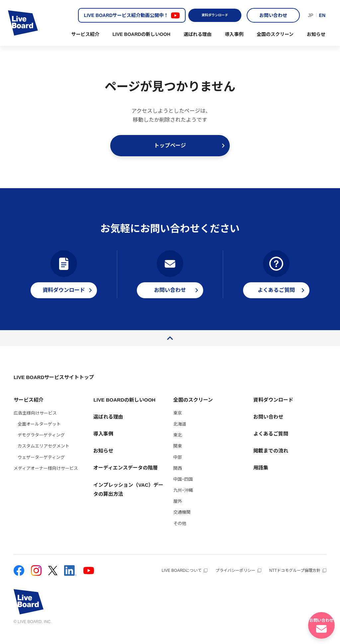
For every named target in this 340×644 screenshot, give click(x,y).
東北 (178, 446)
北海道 (180, 435)
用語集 (261, 478)
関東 (178, 457)
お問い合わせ (273, 15)
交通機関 (182, 523)
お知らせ (316, 34)
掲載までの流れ (271, 461)
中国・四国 (183, 490)
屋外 (178, 512)
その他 (180, 534)
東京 (178, 424)
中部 (178, 468)
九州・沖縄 (183, 501)
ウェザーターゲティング (41, 468)
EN (322, 15)
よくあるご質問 (271, 444)
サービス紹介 (85, 34)
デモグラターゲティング (41, 446)
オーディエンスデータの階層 (126, 478)
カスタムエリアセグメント (43, 457)
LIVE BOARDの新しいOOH (141, 34)
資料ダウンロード (215, 15)
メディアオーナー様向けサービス (46, 479)
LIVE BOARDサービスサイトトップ (54, 388)
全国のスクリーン (275, 34)
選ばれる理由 (198, 34)
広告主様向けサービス (35, 424)
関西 (178, 479)
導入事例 (234, 34)
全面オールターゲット (39, 435)
